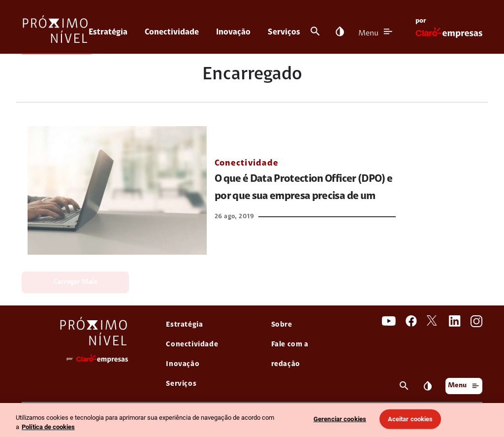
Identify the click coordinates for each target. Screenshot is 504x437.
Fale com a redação (290, 354)
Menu (368, 34)
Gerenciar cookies (340, 419)
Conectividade (172, 32)
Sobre (282, 325)
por (421, 21)
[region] (252, 420)
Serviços (284, 32)
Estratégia (108, 32)
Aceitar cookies (410, 419)
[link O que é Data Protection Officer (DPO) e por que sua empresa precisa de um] (117, 190)
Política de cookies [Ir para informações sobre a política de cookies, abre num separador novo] (48, 427)
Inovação (233, 32)
